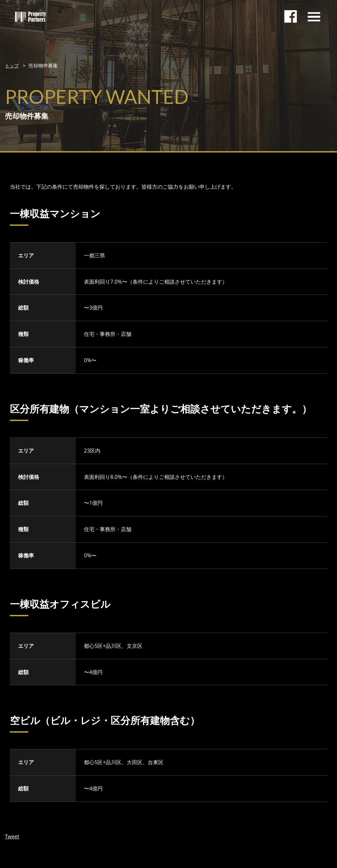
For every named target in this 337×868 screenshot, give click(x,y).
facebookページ (291, 18)
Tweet (12, 836)
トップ (12, 65)
